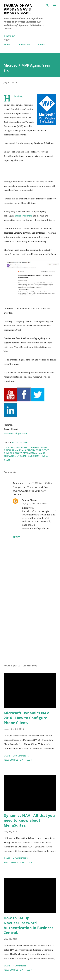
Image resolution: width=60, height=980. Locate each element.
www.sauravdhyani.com (15, 433)
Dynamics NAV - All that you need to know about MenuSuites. (29, 820)
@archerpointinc (24, 216)
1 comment (20, 966)
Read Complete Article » (18, 760)
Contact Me (24, 45)
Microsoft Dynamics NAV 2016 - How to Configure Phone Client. (26, 718)
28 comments (21, 756)
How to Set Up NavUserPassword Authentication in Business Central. (28, 925)
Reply (16, 537)
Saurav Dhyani (30, 500)
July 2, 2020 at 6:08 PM (36, 503)
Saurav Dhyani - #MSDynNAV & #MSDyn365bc (20, 9)
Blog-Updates (20, 442)
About (41, 45)
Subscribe (9, 36)
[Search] (47, 5)
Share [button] (7, 460)
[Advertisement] (30, 633)
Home (7, 45)
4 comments (20, 858)
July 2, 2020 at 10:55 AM (40, 483)
